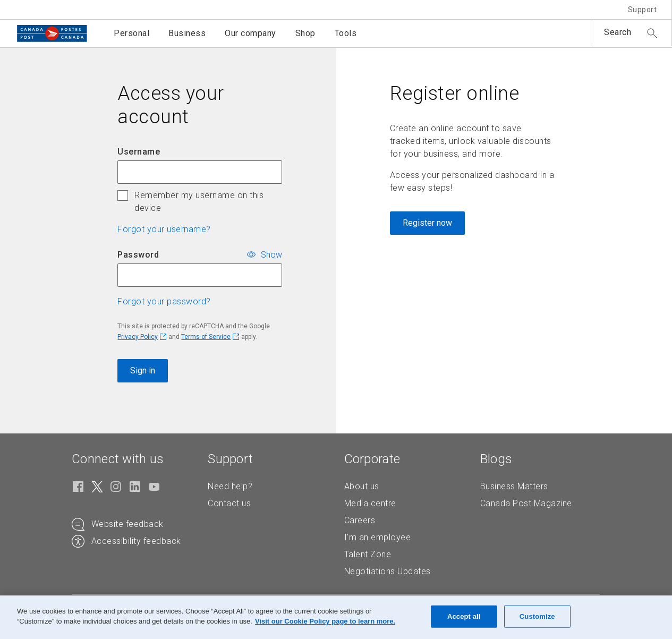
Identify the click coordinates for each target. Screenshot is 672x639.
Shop (305, 33)
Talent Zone (368, 554)
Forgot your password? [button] (164, 301)
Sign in (143, 370)
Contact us (229, 503)
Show (271, 254)
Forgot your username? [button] (164, 229)
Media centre (370, 503)
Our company (250, 33)
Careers (360, 520)
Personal (131, 33)
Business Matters (514, 486)
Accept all (464, 616)
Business (187, 33)
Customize (537, 616)
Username (139, 152)
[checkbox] (123, 195)
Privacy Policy (138, 337)
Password (138, 255)
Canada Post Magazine (526, 503)
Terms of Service (206, 337)
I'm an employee (378, 537)
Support (643, 10)
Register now (427, 223)
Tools (346, 33)
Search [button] (618, 32)
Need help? (230, 486)
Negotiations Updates (388, 571)
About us (362, 486)
